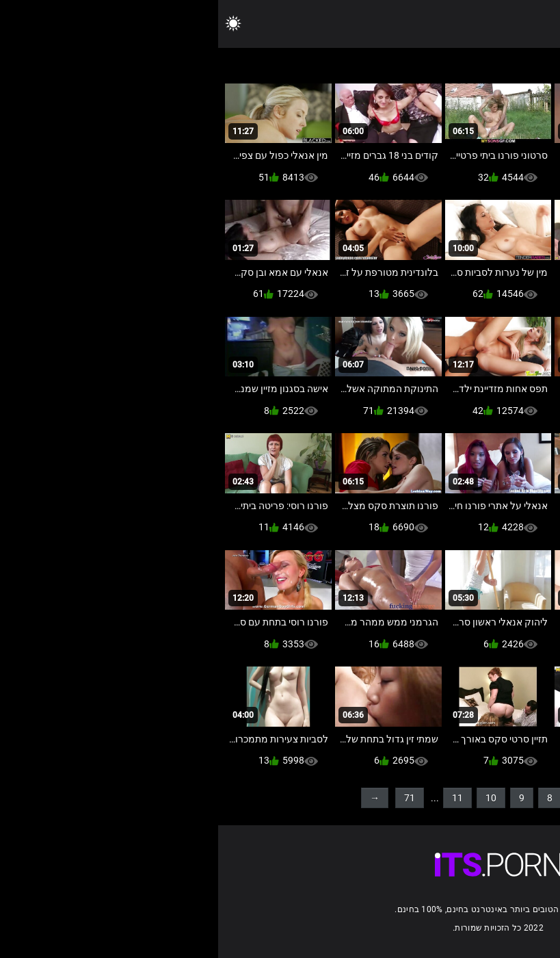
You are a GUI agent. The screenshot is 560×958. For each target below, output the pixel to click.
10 (273, 798)
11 (239, 798)
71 (191, 798)
